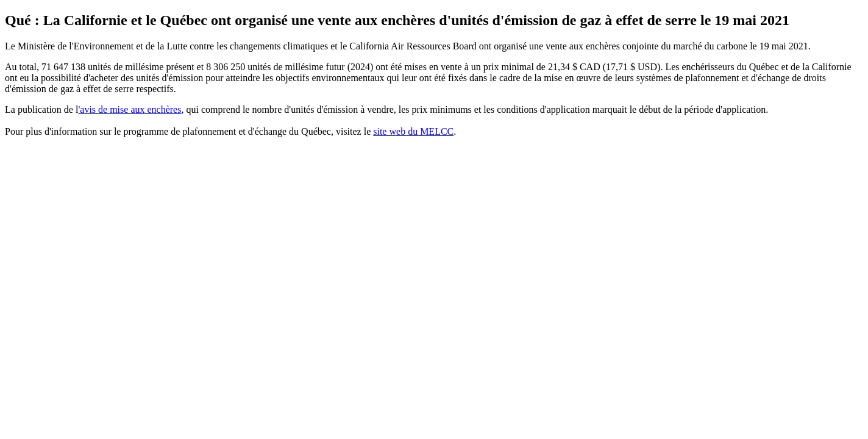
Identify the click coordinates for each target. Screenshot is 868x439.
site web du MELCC (413, 131)
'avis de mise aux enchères (130, 109)
